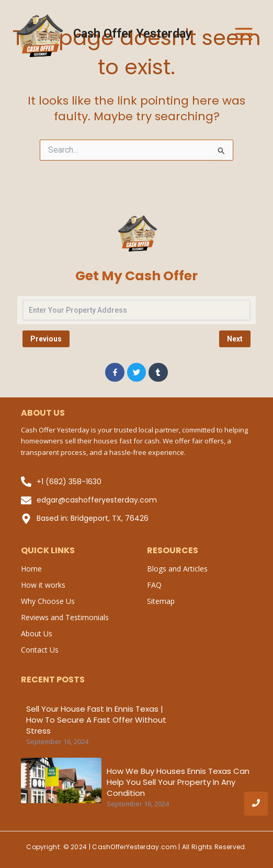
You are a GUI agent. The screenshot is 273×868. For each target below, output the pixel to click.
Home (31, 569)
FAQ (154, 585)
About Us (37, 633)
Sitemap (161, 601)
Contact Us (40, 650)
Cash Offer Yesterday (133, 33)
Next (235, 339)
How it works (43, 585)
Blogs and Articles (177, 569)
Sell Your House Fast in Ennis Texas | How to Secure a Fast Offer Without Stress (96, 720)
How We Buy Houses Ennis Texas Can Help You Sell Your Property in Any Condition (178, 782)
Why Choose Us (48, 601)
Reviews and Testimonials (65, 617)
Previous (46, 339)
